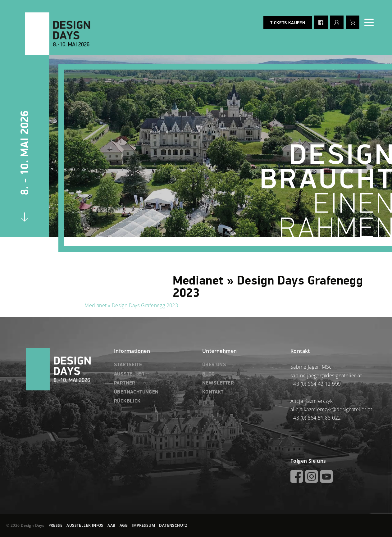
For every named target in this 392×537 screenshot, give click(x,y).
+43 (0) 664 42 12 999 (316, 384)
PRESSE (55, 525)
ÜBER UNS (214, 365)
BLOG (209, 374)
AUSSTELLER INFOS (85, 525)
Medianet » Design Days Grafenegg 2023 (131, 305)
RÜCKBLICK (127, 401)
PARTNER (125, 383)
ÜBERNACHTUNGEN (136, 392)
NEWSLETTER (218, 383)
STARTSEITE (128, 365)
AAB (111, 525)
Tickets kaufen (288, 23)
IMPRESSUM (143, 525)
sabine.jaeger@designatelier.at (326, 375)
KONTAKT (213, 392)
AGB (124, 525)
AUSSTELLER (129, 374)
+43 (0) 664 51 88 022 (316, 418)
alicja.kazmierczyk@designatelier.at (331, 409)
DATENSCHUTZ (173, 525)
